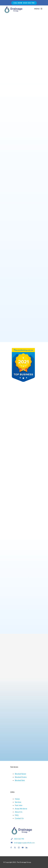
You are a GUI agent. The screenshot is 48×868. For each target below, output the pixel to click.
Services (18, 802)
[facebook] (11, 848)
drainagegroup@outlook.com (24, 843)
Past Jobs (19, 805)
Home (17, 799)
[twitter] (15, 848)
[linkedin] (26, 848)
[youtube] (23, 848)
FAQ (17, 815)
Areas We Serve (21, 809)
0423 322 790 (19, 839)
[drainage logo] (22, 828)
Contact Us (19, 818)
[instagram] (19, 848)
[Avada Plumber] (13, 7)
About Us (19, 812)
